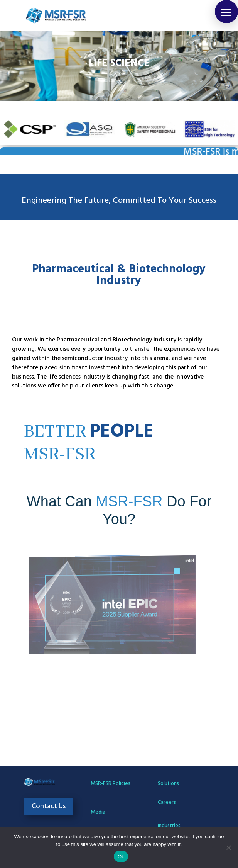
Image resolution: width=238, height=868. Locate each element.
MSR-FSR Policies (111, 784)
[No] (228, 848)
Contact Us (49, 806)
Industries (169, 826)
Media (98, 812)
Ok (121, 857)
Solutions (168, 784)
